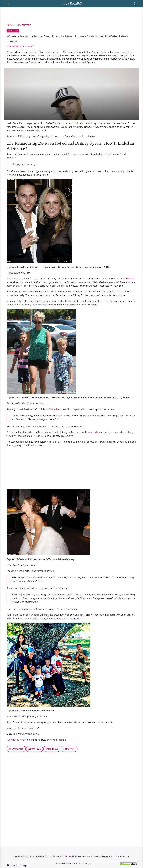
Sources (130, 279)
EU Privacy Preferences (101, 856)
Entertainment (24, 25)
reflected (53, 409)
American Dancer (16, 749)
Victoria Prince (69, 749)
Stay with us (13, 740)
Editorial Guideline (58, 856)
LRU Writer (14, 46)
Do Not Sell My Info (121, 856)
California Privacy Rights (78, 856)
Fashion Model (35, 749)
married (93, 432)
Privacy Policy (42, 856)
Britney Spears (52, 749)
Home (10, 25)
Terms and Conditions (24, 856)
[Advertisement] (30, 469)
